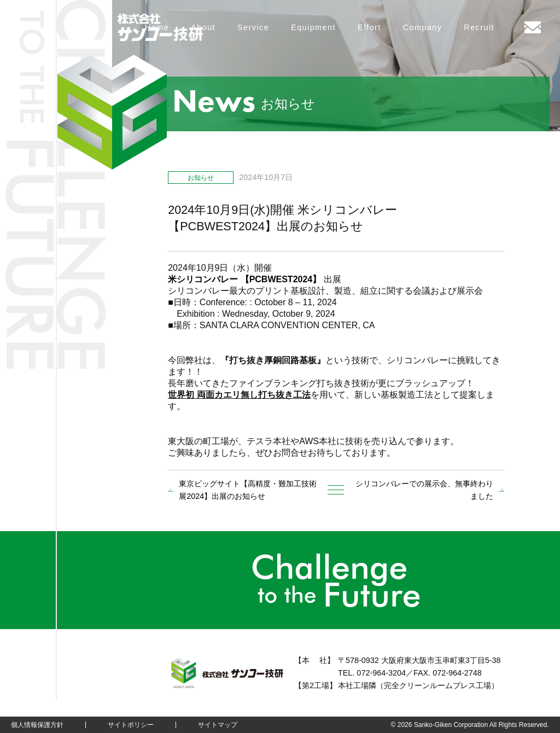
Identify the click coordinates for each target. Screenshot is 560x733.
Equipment (313, 27)
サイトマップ (218, 725)
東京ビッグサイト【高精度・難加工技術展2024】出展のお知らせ (248, 490)
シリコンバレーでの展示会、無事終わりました (424, 490)
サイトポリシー (131, 725)
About (203, 27)
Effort (369, 27)
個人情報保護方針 (37, 725)
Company (423, 27)
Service (253, 27)
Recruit (479, 27)
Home (157, 27)
